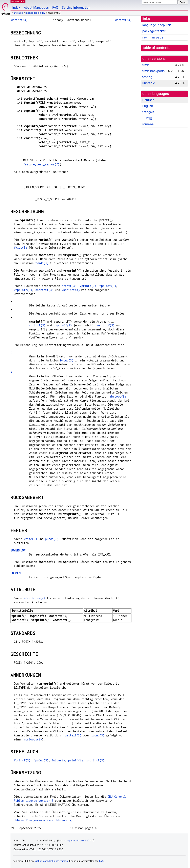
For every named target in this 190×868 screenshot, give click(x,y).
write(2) (30, 539)
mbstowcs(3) (33, 739)
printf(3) (69, 286)
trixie (146, 65)
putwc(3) (52, 539)
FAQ (55, 8)
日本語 (147, 118)
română (148, 124)
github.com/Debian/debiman (52, 861)
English (148, 106)
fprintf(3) (108, 286)
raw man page (153, 37)
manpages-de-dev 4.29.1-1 (79, 841)
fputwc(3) (41, 760)
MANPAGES (18, 2)
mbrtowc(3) (118, 396)
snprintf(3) (44, 290)
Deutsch (148, 100)
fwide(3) (20, 248)
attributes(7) (35, 598)
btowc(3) (67, 360)
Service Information (76, 8)
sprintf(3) (37, 325)
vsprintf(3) (71, 290)
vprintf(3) (88, 286)
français (148, 112)
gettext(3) (73, 735)
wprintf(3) (19, 20)
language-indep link (157, 25)
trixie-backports (153, 71)
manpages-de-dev (35, 13)
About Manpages (36, 8)
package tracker (154, 31)
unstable (18, 13)
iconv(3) (98, 735)
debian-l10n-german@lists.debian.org (43, 820)
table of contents (157, 48)
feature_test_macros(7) (41, 164)
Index (16, 8)
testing (147, 77)
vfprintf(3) (23, 290)
